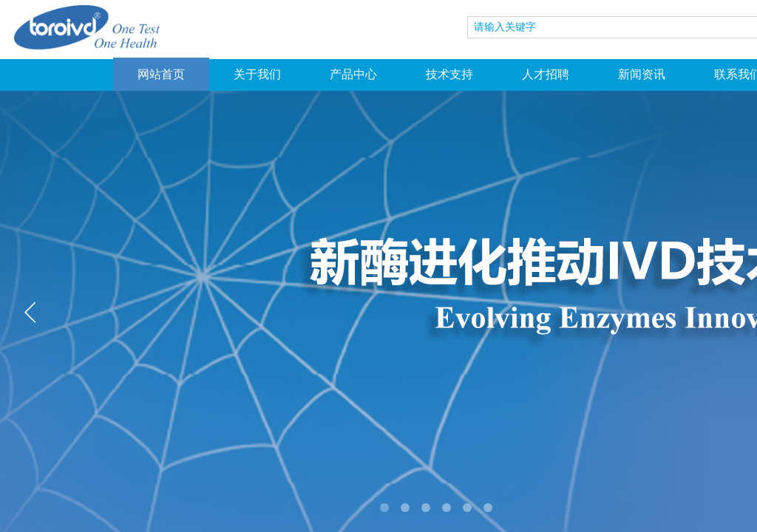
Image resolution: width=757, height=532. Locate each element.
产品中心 (353, 74)
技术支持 (449, 74)
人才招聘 (546, 74)
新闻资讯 (642, 74)
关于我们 (257, 74)
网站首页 (161, 74)
